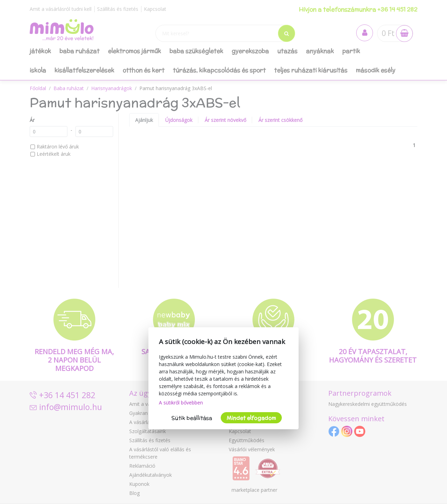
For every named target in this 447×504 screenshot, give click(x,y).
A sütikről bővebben (181, 403)
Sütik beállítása (192, 418)
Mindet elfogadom (251, 418)
